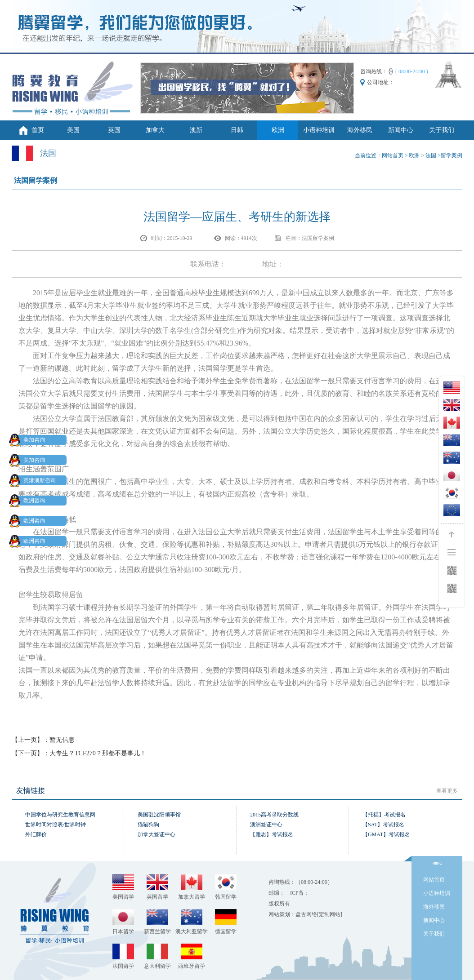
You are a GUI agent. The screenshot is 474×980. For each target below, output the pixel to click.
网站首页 (393, 155)
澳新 (196, 130)
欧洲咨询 (29, 501)
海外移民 (360, 130)
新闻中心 (401, 130)
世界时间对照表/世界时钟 (56, 825)
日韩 (237, 130)
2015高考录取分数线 (274, 815)
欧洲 (278, 130)
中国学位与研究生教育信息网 (60, 815)
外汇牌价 (36, 834)
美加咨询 (29, 440)
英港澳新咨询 (34, 480)
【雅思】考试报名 (272, 834)
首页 (38, 130)
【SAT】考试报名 (383, 825)
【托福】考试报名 (384, 815)
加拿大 (155, 130)
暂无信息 (62, 740)
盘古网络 (306, 914)
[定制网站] (330, 914)
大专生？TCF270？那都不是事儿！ (98, 753)
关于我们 (442, 130)
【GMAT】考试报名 (386, 834)
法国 (431, 155)
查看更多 (447, 791)
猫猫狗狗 (148, 825)
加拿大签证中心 (157, 834)
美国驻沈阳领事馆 (159, 815)
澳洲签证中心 (266, 825)
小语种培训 (319, 130)
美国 (73, 130)
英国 (114, 130)
